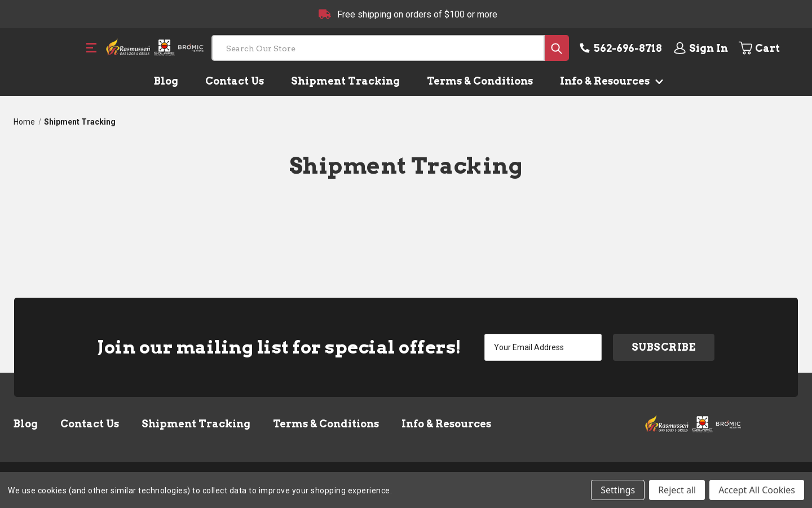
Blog (166, 81)
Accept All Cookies (757, 490)
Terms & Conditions (480, 81)
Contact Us (235, 81)
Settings (618, 490)
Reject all (677, 490)
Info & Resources (609, 81)
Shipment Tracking (345, 81)
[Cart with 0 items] (768, 48)
